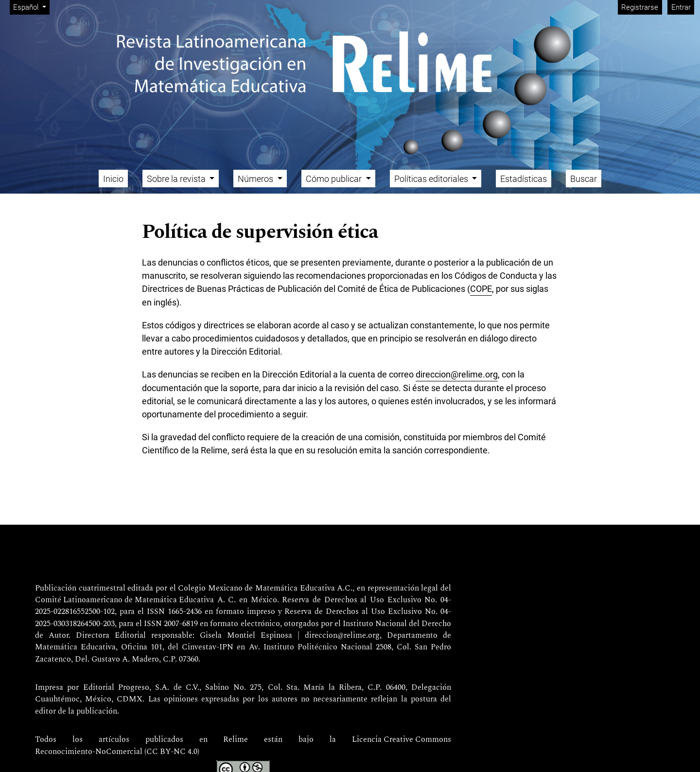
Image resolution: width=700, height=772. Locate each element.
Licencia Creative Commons (402, 740)
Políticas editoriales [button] (432, 179)
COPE (481, 289)
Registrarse (640, 7)
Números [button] (256, 179)
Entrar (681, 7)
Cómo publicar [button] (335, 179)
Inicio (113, 179)
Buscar (584, 179)
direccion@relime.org (457, 374)
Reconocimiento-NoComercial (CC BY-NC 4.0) (117, 752)
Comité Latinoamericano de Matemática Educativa (124, 600)
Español (31, 7)
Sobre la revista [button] (177, 179)
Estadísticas (524, 179)
